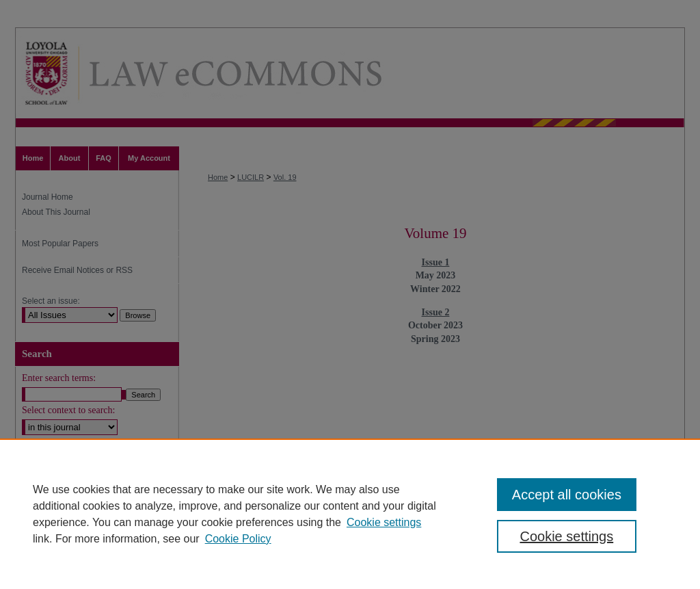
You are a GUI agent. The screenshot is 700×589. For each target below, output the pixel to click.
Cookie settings (384, 522)
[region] (350, 514)
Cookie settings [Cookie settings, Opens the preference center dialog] (566, 536)
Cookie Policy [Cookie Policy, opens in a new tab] (238, 539)
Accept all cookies (567, 495)
